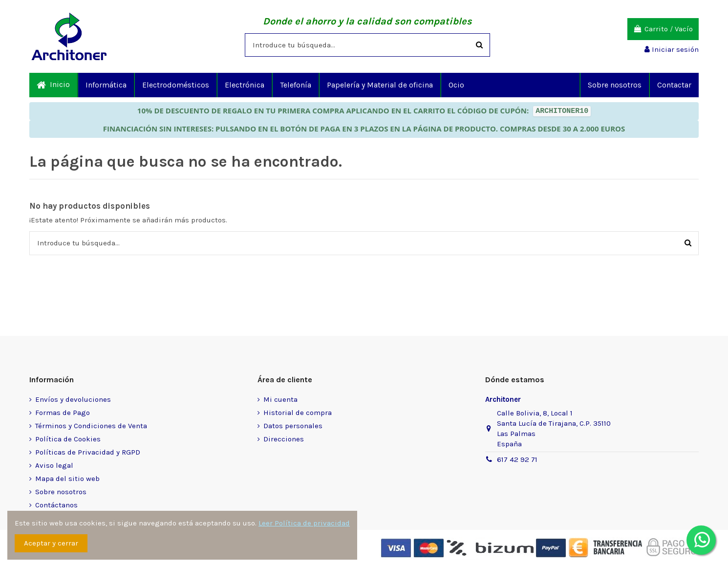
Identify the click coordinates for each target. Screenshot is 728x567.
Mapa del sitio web (67, 479)
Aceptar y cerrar (51, 543)
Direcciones (284, 439)
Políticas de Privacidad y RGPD (88, 452)
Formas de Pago (63, 413)
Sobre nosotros (61, 492)
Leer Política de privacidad (304, 523)
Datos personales (293, 426)
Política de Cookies (68, 439)
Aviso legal (54, 465)
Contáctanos (56, 505)
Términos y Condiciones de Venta (91, 426)
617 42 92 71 (517, 459)
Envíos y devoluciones (73, 399)
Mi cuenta (280, 399)
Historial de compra (298, 413)
